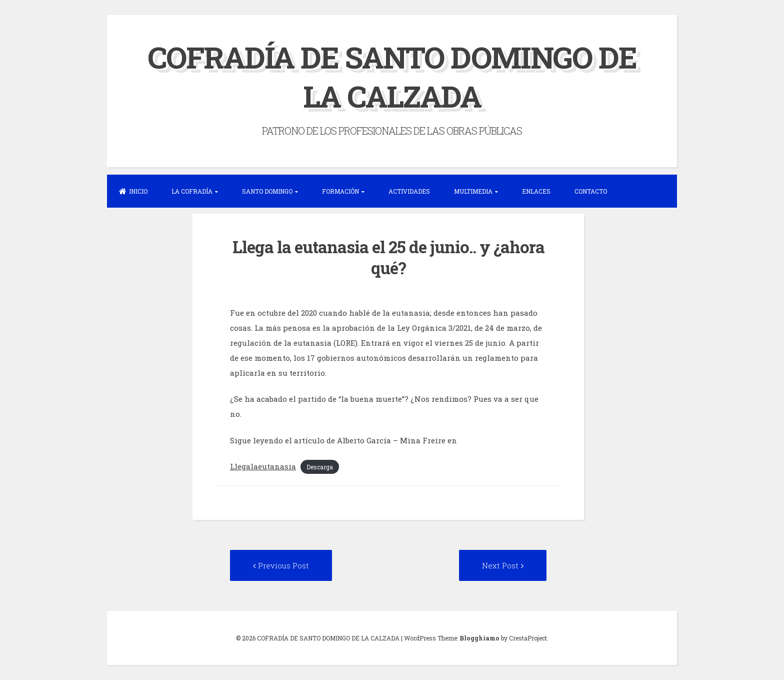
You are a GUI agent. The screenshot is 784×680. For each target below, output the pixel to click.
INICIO (133, 191)
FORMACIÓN (340, 191)
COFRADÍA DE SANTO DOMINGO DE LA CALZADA (392, 76)
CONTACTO (591, 191)
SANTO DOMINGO (267, 191)
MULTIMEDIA (473, 191)
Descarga (320, 467)
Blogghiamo (479, 638)
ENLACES (536, 191)
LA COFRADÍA (192, 191)
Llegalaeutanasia (263, 466)
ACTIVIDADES (409, 191)
